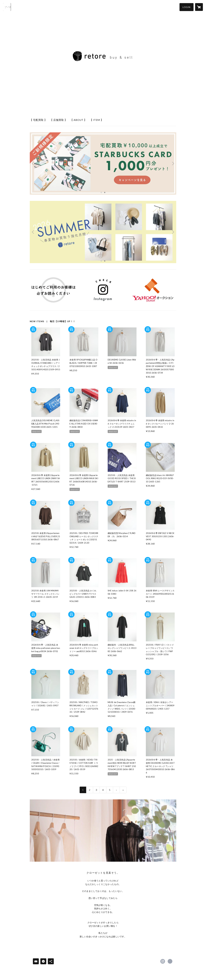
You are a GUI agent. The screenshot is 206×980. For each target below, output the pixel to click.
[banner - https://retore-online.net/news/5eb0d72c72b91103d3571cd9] (53, 290)
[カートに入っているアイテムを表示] (199, 7)
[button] (187, 7)
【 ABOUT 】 (78, 120)
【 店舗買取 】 (59, 120)
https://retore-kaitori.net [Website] (170, 961)
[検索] (7, 7)
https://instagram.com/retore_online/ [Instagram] (163, 961)
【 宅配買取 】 (38, 120)
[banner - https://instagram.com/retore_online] (103, 290)
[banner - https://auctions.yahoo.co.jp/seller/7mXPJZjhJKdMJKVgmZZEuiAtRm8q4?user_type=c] (153, 290)
